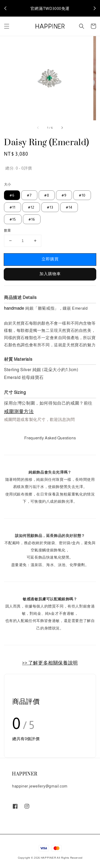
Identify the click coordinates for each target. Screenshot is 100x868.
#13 (50, 207)
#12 (31, 207)
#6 (12, 195)
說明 (72, 8)
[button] (7, 26)
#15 (13, 219)
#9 (64, 195)
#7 (29, 195)
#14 (69, 207)
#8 (47, 195)
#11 (13, 207)
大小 (8, 184)
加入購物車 (50, 274)
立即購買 (50, 259)
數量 (8, 230)
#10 (82, 195)
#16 (32, 219)
